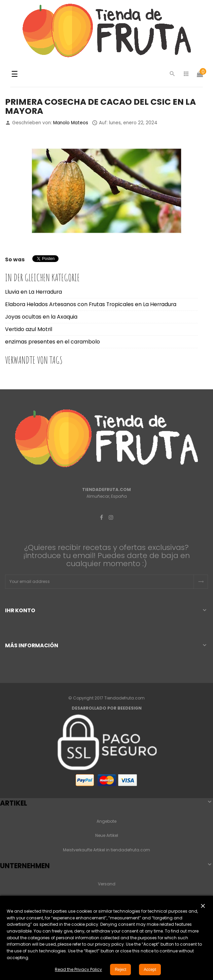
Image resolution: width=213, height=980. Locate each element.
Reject (120, 970)
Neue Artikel (107, 835)
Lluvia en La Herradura (33, 292)
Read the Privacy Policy (78, 969)
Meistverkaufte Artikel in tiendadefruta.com (106, 850)
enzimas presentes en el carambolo (52, 342)
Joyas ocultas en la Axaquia (41, 317)
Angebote (106, 821)
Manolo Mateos (71, 123)
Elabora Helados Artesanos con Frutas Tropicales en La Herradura (91, 304)
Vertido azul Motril (29, 329)
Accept (150, 970)
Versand (107, 884)
